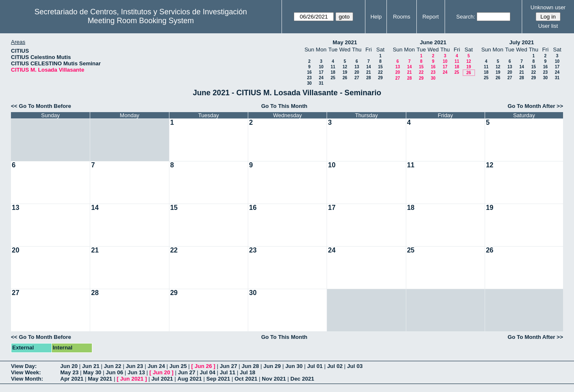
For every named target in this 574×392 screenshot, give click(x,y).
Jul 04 (208, 372)
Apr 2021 (72, 379)
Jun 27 (228, 366)
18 (333, 72)
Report (430, 17)
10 (321, 67)
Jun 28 (250, 366)
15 (380, 67)
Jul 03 (355, 366)
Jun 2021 (132, 379)
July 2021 (522, 42)
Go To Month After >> (535, 106)
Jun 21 (91, 366)
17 (321, 72)
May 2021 (345, 42)
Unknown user (548, 7)
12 (345, 67)
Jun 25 (178, 366)
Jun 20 (69, 366)
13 (357, 67)
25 (333, 78)
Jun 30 (294, 366)
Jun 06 (114, 372)
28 (369, 78)
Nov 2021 (274, 379)
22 (380, 72)
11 (333, 67)
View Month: (27, 379)
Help (376, 17)
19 (345, 72)
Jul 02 (335, 366)
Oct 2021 (246, 379)
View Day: (24, 366)
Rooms (401, 17)
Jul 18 (248, 372)
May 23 (69, 372)
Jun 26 (203, 366)
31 (321, 83)
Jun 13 (136, 372)
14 (369, 67)
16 (309, 72)
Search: (466, 17)
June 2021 (433, 42)
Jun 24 (156, 366)
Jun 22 (113, 366)
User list (548, 26)
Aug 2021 (190, 379)
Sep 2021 (218, 379)
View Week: (26, 372)
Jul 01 (315, 366)
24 (321, 78)
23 (309, 78)
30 (309, 83)
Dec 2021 (302, 379)
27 (357, 78)
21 (369, 72)
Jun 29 (272, 366)
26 (345, 78)
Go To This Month (284, 106)
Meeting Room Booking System (141, 21)
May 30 (92, 372)
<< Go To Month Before (41, 106)
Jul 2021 (162, 379)
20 (357, 72)
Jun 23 (134, 366)
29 (380, 78)
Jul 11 (228, 372)
